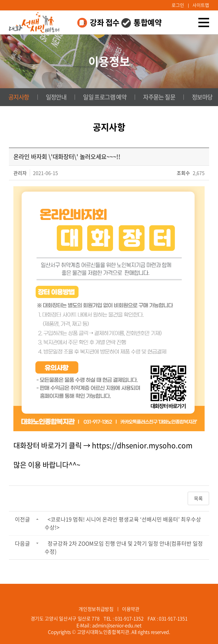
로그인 (178, 5)
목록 (198, 498)
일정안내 (56, 97)
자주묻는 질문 (159, 97)
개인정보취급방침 (96, 609)
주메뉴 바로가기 (0, 0)
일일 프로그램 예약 (105, 97)
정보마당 (202, 97)
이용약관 (131, 609)
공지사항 (19, 97)
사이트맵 (201, 5)
